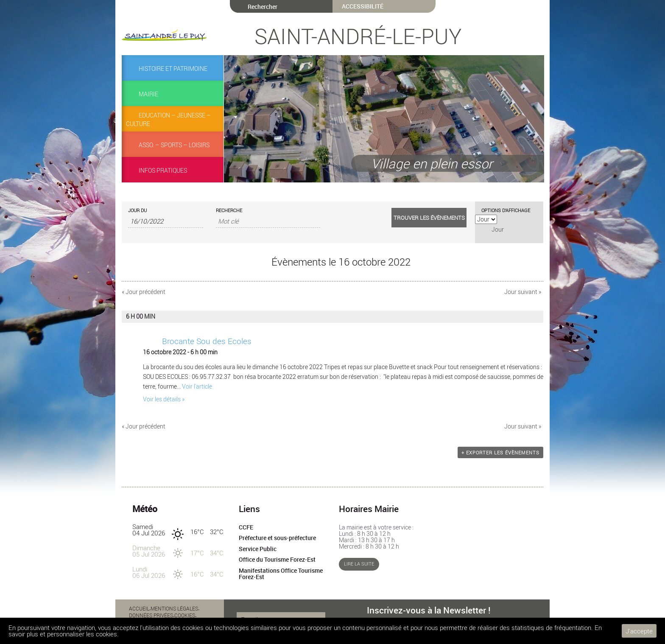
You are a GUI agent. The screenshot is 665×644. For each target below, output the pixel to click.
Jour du (137, 210)
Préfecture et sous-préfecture (277, 538)
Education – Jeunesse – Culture (168, 120)
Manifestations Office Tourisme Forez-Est (281, 574)
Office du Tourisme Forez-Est (277, 560)
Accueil (139, 608)
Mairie (148, 94)
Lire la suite (359, 564)
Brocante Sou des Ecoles (207, 341)
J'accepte (639, 631)
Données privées (151, 615)
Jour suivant (523, 292)
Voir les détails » (164, 399)
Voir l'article (197, 386)
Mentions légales (174, 608)
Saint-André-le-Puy (358, 36)
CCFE (246, 527)
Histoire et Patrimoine (173, 69)
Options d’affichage (506, 210)
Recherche (229, 210)
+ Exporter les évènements (500, 452)
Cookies (185, 615)
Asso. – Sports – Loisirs (174, 145)
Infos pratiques (163, 171)
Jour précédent (144, 292)
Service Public (258, 549)
